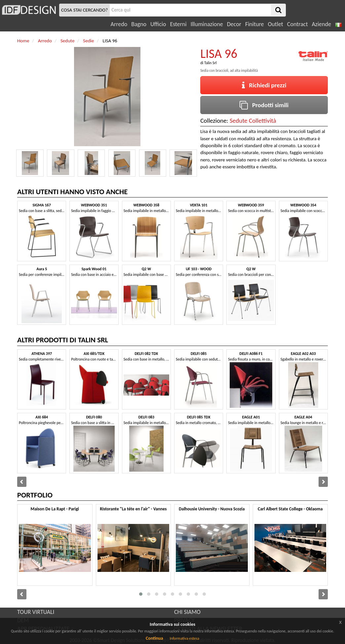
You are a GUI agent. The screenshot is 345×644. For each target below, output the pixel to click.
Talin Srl (211, 63)
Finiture (254, 24)
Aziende (321, 24)
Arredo (119, 24)
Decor (234, 24)
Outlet (275, 24)
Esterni (178, 24)
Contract (298, 24)
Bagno (139, 24)
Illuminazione (207, 24)
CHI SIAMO (187, 612)
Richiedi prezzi (264, 85)
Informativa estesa (184, 638)
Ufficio (158, 24)
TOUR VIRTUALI (36, 612)
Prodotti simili (264, 105)
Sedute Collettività (253, 121)
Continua (154, 638)
